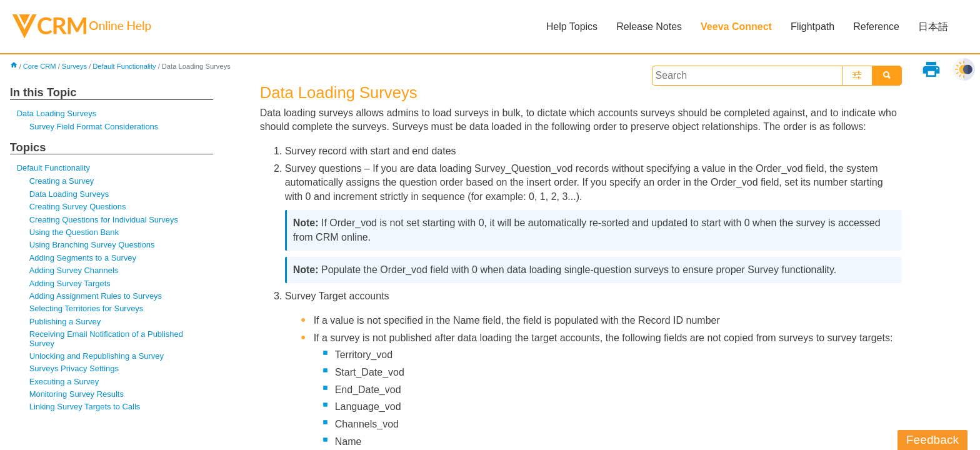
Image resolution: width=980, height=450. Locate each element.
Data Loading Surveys (57, 113)
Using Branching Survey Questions (92, 245)
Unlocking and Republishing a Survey (97, 356)
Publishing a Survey (65, 322)
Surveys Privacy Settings (74, 368)
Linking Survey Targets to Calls (85, 407)
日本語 (933, 27)
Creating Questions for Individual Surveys (104, 220)
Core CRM (40, 66)
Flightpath (812, 27)
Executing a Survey (64, 382)
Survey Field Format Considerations (94, 127)
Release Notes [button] (649, 27)
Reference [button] (876, 27)
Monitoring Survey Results (77, 394)
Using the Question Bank (74, 232)
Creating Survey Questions (78, 207)
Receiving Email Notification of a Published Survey (106, 338)
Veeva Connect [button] (736, 27)
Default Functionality (124, 66)
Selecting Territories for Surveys (87, 308)
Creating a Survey (62, 181)
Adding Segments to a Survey (83, 258)
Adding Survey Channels (74, 270)
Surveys (74, 66)
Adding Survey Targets (70, 283)
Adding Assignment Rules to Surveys (96, 296)
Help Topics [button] (572, 27)
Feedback (932, 440)
